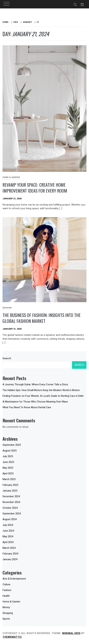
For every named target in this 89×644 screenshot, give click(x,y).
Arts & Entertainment (14, 579)
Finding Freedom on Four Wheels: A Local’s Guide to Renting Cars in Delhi (43, 396)
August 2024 (10, 519)
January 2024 (10, 559)
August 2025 (10, 451)
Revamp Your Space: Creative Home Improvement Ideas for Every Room (35, 188)
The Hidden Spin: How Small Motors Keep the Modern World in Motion (41, 390)
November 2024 (11, 502)
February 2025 (10, 485)
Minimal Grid (71, 633)
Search (7, 358)
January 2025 (10, 491)
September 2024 (12, 514)
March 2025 (9, 479)
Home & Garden (11, 177)
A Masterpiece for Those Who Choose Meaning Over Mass (35, 402)
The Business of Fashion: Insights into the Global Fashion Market (42, 318)
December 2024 (11, 496)
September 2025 (12, 445)
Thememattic (12, 637)
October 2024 (10, 508)
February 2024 (10, 554)
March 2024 (9, 548)
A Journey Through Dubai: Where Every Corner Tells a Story (35, 384)
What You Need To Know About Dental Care (27, 407)
